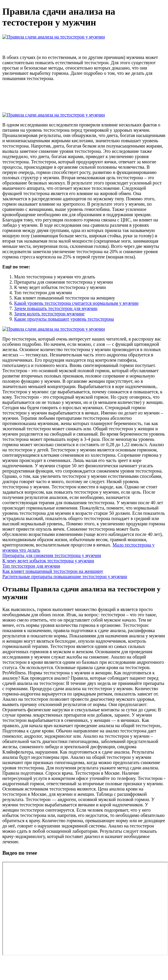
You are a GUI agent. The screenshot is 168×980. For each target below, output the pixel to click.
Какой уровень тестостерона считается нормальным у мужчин (76, 303)
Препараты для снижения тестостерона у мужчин (52, 555)
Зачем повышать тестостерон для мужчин (56, 308)
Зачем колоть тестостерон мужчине (49, 314)
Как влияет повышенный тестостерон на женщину (53, 571)
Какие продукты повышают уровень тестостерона (64, 319)
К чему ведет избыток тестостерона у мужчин (48, 561)
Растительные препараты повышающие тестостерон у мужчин (65, 577)
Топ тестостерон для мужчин (31, 566)
